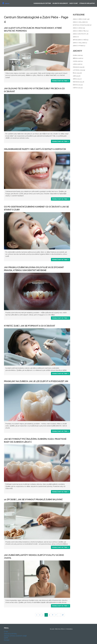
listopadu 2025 (79, 70)
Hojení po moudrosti (60, 3)
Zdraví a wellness (80, 22)
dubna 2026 (78, 55)
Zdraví (76, 37)
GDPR (6, 638)
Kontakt (7, 640)
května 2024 (78, 88)
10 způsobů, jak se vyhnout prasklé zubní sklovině (33, 500)
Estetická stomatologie (82, 25)
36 (63, 615)
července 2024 (79, 82)
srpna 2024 (77, 79)
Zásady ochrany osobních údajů (15, 636)
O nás (6, 632)
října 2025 (77, 73)
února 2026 (78, 61)
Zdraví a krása (79, 28)
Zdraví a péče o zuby (81, 19)
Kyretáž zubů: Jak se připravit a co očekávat (30, 326)
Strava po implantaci (87, 3)
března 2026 (78, 58)
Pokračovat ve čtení (60, 81)
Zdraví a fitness (79, 46)
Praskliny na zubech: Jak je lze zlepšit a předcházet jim (36, 381)
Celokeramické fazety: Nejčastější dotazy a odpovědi (35, 149)
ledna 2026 (78, 64)
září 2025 (77, 76)
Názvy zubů (74, 3)
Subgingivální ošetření (42, 3)
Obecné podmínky (10, 634)
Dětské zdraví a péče (81, 40)
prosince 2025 (79, 67)
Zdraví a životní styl (81, 34)
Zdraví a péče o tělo (81, 31)
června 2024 (78, 85)
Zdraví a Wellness (80, 43)
